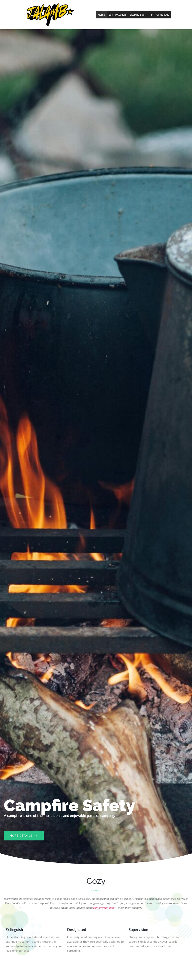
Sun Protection (117, 15)
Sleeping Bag (137, 15)
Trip (150, 15)
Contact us (163, 15)
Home (101, 15)
